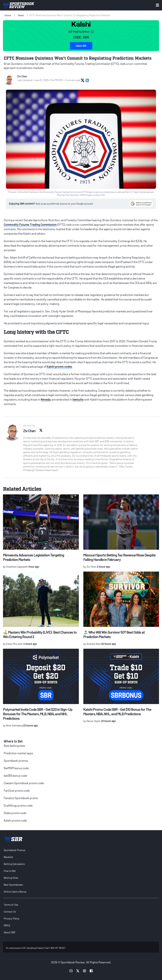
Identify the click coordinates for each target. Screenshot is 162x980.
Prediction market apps (18, 753)
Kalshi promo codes (59, 366)
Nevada (46, 399)
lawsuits (78, 399)
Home (8, 15)
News (21, 15)
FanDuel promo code (17, 790)
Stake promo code (15, 813)
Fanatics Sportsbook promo (21, 798)
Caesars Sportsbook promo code (24, 783)
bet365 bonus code (15, 775)
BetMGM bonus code (16, 768)
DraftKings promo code (18, 805)
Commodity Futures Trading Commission (30, 224)
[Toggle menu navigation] (157, 5)
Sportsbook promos (16, 761)
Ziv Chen (22, 76)
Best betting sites (14, 746)
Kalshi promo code (15, 820)
